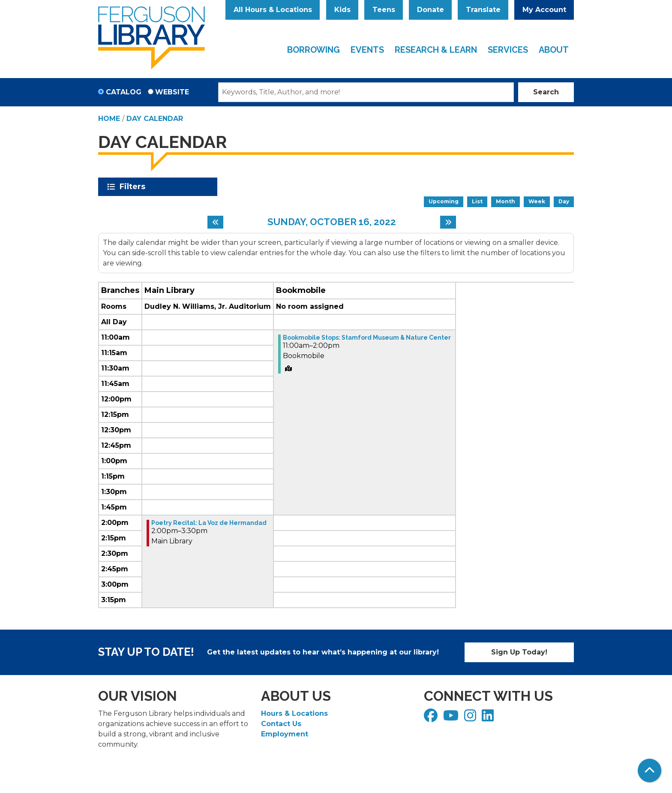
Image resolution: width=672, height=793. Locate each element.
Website (172, 92)
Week (537, 201)
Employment (285, 734)
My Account (544, 10)
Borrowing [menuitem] (313, 50)
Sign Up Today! (519, 652)
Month (505, 201)
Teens (384, 10)
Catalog (124, 92)
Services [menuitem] (508, 50)
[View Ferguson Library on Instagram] (471, 718)
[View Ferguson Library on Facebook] (432, 718)
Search (546, 92)
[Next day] (448, 222)
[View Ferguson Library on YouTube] (452, 718)
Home (109, 119)
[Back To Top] (649, 770)
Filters (134, 187)
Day (564, 201)
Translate (483, 10)
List (477, 201)
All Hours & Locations (273, 10)
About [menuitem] (554, 50)
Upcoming (444, 201)
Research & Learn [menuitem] (436, 50)
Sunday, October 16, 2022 (332, 222)
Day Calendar (155, 119)
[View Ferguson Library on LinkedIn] (489, 718)
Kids (342, 10)
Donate (430, 10)
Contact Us (281, 724)
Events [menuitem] (367, 50)
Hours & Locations (294, 713)
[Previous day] (215, 222)
